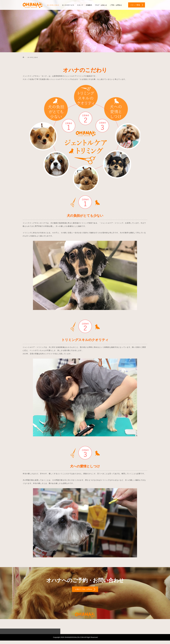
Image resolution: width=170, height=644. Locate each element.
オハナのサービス (68, 5)
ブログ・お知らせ (101, 5)
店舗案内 (89, 5)
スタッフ (80, 5)
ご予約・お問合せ (116, 5)
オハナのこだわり (53, 5)
